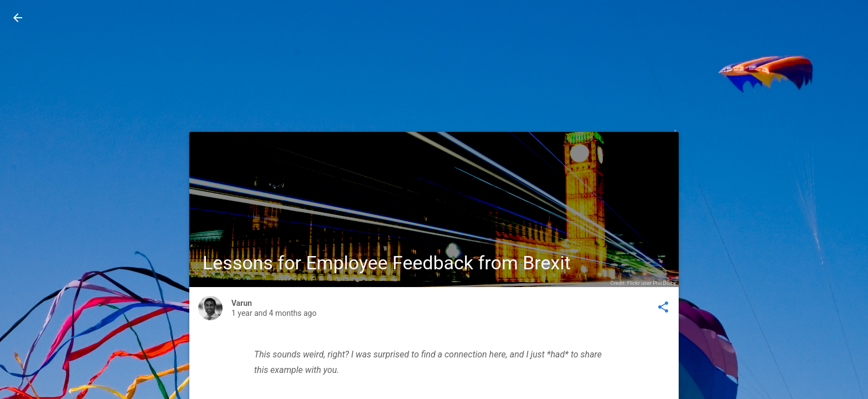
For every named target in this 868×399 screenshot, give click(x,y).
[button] (18, 18)
